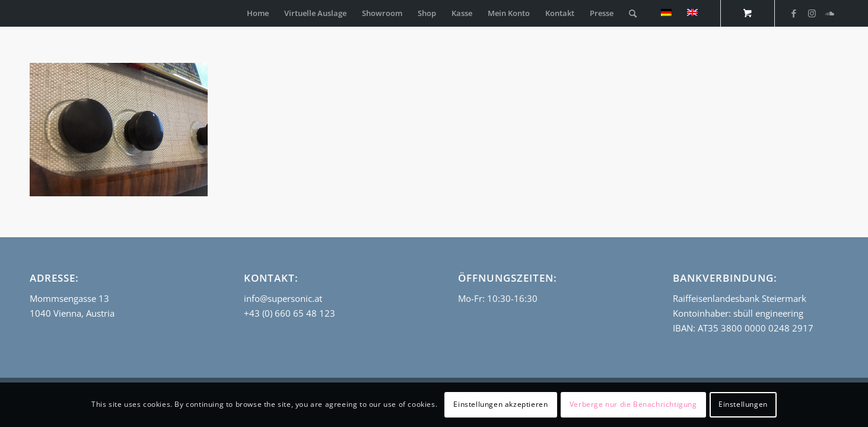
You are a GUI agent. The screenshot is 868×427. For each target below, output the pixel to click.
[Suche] (633, 13)
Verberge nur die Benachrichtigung (633, 404)
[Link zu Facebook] (794, 13)
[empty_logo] (33, 13)
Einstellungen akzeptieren (500, 404)
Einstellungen (743, 404)
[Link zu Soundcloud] (829, 13)
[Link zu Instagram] (812, 13)
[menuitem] (258, 13)
